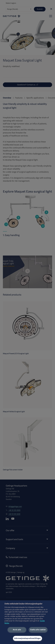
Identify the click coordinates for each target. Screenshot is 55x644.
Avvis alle (17, 630)
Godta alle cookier (38, 630)
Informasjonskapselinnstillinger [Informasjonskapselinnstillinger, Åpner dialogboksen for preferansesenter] (27, 638)
